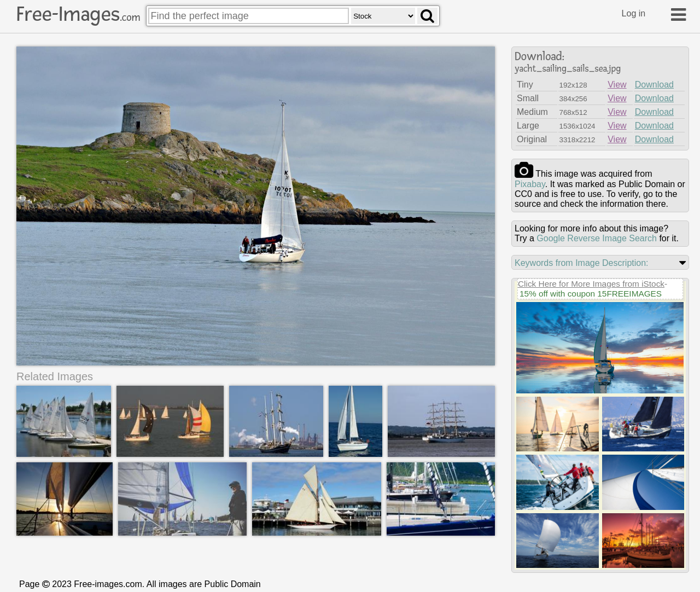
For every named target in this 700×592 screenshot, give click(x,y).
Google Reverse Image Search (597, 238)
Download (654, 85)
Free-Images (78, 14)
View (617, 85)
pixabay (530, 184)
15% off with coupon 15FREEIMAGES (591, 294)
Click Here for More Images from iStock (591, 284)
